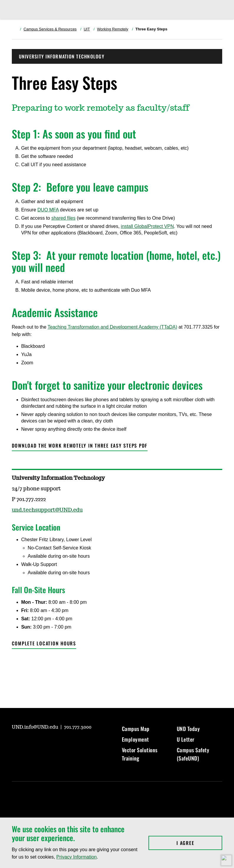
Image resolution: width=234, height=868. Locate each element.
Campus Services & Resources (50, 29)
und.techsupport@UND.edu (47, 510)
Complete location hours (44, 643)
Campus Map (136, 729)
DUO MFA (48, 210)
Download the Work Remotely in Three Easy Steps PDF (80, 446)
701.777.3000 (78, 727)
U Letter (186, 739)
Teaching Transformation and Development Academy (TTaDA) (112, 327)
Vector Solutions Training (140, 754)
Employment (135, 739)
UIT (87, 29)
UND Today (188, 729)
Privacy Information (77, 857)
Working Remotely (113, 29)
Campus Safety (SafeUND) (193, 754)
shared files (63, 218)
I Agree (199, 843)
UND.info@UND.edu (36, 727)
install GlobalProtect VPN (148, 226)
